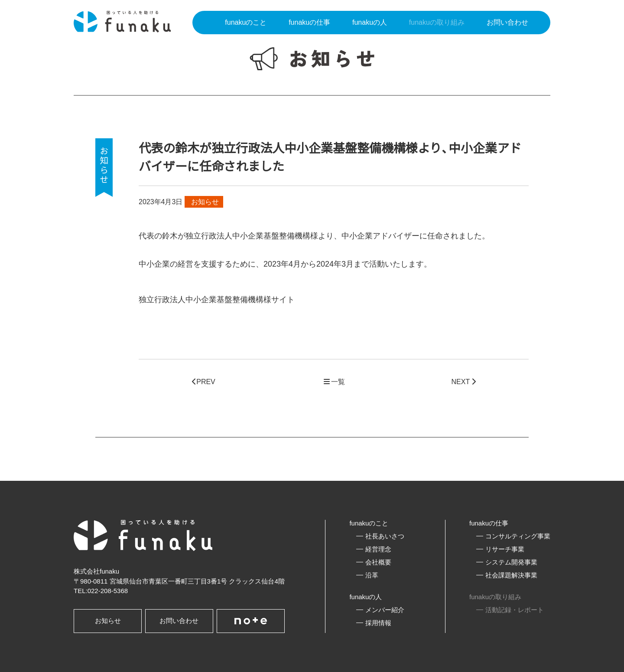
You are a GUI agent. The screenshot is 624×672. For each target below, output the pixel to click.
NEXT (464, 382)
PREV (204, 382)
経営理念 (378, 549)
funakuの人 (366, 597)
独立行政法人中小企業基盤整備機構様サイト (217, 300)
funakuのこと (369, 523)
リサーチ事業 (505, 549)
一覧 (334, 382)
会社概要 (378, 562)
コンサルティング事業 (518, 536)
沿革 (372, 575)
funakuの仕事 (489, 523)
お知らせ (108, 621)
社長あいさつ (385, 536)
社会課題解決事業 (511, 575)
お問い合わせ (179, 621)
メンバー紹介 (385, 610)
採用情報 (378, 623)
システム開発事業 (511, 562)
